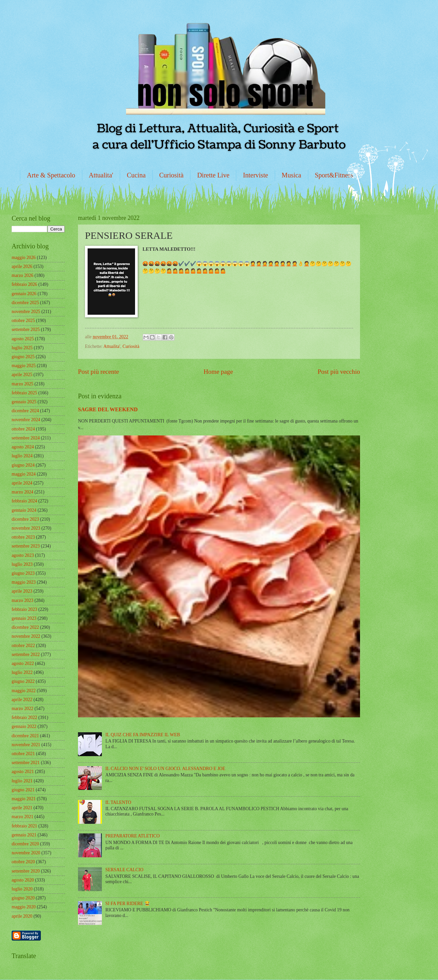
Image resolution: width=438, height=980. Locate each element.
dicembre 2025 (25, 303)
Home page (218, 372)
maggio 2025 (24, 366)
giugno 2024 (23, 465)
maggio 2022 (24, 691)
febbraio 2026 (24, 284)
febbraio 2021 (24, 826)
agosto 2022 (23, 663)
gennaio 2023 (24, 618)
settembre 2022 (26, 654)
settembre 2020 (26, 871)
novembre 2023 (26, 528)
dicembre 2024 (25, 411)
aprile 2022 (22, 700)
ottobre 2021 (23, 754)
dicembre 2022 (25, 627)
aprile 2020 (22, 916)
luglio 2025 (22, 348)
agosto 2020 (23, 880)
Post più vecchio (339, 372)
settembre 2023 (26, 546)
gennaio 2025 (24, 402)
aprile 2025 (22, 375)
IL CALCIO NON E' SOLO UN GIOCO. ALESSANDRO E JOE (165, 769)
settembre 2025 (26, 329)
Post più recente (98, 372)
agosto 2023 (23, 555)
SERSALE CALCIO (125, 870)
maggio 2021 (24, 799)
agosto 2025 (23, 339)
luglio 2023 (22, 564)
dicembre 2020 (25, 844)
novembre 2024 (26, 420)
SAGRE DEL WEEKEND (108, 409)
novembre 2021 (26, 745)
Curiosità (171, 175)
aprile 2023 (22, 591)
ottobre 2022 (23, 646)
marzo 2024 (23, 492)
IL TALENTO (118, 802)
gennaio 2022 (24, 726)
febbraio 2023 (24, 609)
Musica (292, 175)
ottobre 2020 (23, 862)
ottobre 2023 (23, 537)
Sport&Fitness (334, 175)
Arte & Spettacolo (51, 175)
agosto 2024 (23, 447)
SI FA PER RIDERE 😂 (128, 904)
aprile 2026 (22, 266)
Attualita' (101, 175)
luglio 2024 (22, 456)
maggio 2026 (24, 258)
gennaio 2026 (24, 294)
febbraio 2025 (24, 393)
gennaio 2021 (24, 835)
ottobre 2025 (23, 321)
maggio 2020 (24, 907)
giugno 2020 (23, 898)
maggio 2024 (24, 474)
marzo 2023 (23, 600)
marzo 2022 (23, 709)
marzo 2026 (23, 275)
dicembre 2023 (25, 519)
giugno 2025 (23, 357)
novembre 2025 (26, 312)
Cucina (136, 175)
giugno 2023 (23, 573)
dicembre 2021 (25, 736)
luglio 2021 (22, 781)
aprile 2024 (22, 483)
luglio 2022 (22, 672)
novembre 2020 (26, 853)
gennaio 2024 (24, 510)
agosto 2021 (23, 772)
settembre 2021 (26, 763)
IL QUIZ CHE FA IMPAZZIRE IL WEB (143, 735)
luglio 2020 (22, 889)
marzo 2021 (23, 817)
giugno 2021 (23, 790)
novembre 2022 (26, 636)
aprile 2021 (22, 808)
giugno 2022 (23, 681)
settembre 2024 (26, 438)
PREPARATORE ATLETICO (133, 836)
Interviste (256, 175)
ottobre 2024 (23, 429)
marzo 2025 (23, 384)
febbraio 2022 (24, 718)
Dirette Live (213, 175)
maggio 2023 (24, 582)
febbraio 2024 (24, 501)
